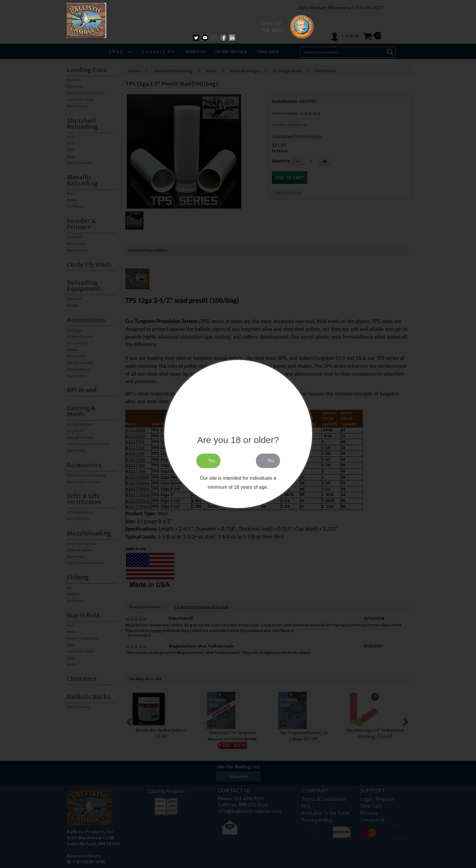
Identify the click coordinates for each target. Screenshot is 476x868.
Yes (212, 461)
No (271, 461)
